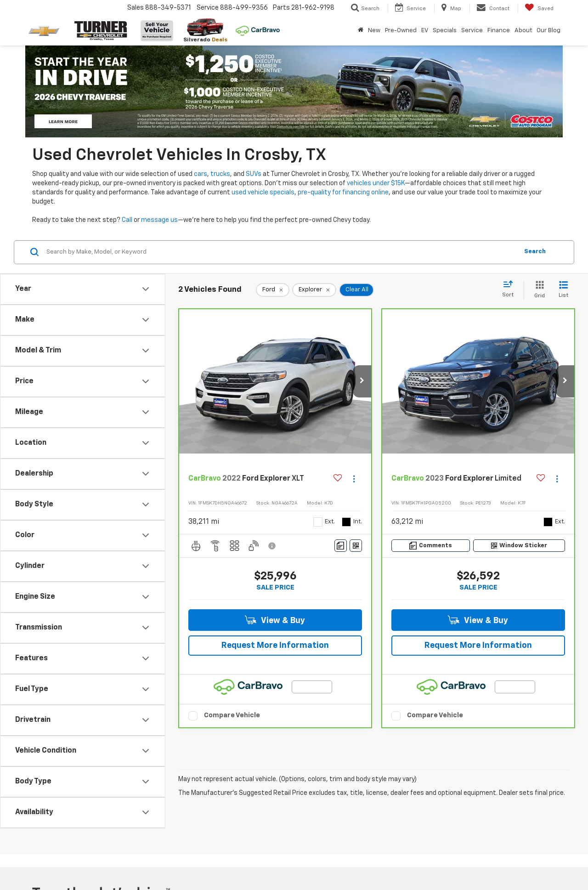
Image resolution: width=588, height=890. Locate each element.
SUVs (254, 174)
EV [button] (425, 31)
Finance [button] (499, 31)
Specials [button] (445, 31)
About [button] (523, 31)
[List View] (563, 290)
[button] (362, 381)
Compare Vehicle (232, 715)
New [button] (374, 31)
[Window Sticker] (356, 546)
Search (535, 252)
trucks (220, 174)
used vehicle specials (263, 193)
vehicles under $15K (376, 183)
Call (127, 220)
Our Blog (548, 31)
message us (159, 220)
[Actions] (354, 479)
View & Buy (275, 620)
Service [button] (472, 31)
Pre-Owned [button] (401, 31)
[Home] (361, 31)
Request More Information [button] (275, 646)
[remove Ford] (273, 290)
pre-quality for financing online (343, 193)
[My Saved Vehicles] (539, 8)
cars (201, 174)
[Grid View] (538, 290)
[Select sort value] (511, 289)
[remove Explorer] (314, 290)
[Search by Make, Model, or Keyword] (281, 252)
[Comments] (341, 546)
